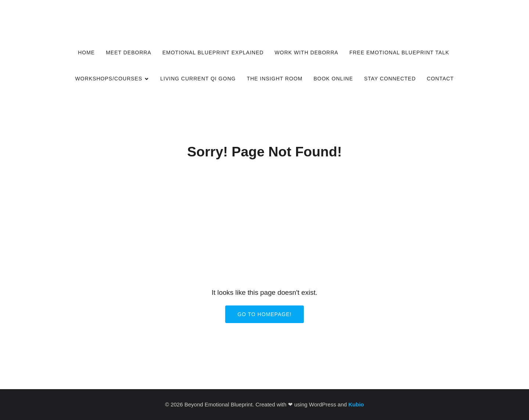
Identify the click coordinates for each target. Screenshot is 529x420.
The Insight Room (275, 79)
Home (86, 52)
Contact (440, 79)
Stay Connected (390, 79)
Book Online (333, 79)
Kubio (356, 404)
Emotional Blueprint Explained (213, 52)
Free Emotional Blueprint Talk (400, 52)
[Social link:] (448, 10)
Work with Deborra (307, 52)
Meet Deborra (129, 52)
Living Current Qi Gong (198, 79)
